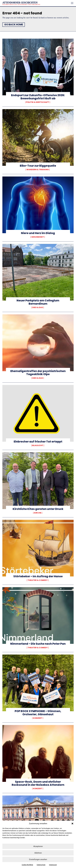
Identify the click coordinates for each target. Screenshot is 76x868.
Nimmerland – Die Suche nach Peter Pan (38, 644)
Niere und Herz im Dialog (38, 233)
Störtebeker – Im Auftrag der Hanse (38, 576)
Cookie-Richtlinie (27, 865)
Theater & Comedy (38, 580)
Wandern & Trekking (38, 170)
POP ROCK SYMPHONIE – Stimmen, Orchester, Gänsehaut (38, 713)
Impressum (53, 865)
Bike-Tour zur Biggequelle (38, 166)
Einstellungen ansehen (38, 859)
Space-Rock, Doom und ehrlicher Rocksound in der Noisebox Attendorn (38, 783)
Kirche (38, 513)
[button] (72, 824)
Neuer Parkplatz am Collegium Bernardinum (38, 302)
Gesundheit (38, 237)
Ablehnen (38, 853)
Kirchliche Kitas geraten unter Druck (38, 509)
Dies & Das (38, 307)
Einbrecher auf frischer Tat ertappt (38, 442)
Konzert (38, 718)
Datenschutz (41, 865)
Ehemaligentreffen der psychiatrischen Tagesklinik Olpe (38, 373)
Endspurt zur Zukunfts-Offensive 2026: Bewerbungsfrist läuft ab (38, 97)
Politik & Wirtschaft (38, 102)
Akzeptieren (38, 846)
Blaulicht (38, 445)
